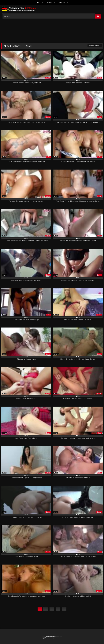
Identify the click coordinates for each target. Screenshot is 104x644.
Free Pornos (63, 2)
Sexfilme (40, 2)
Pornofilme (51, 2)
